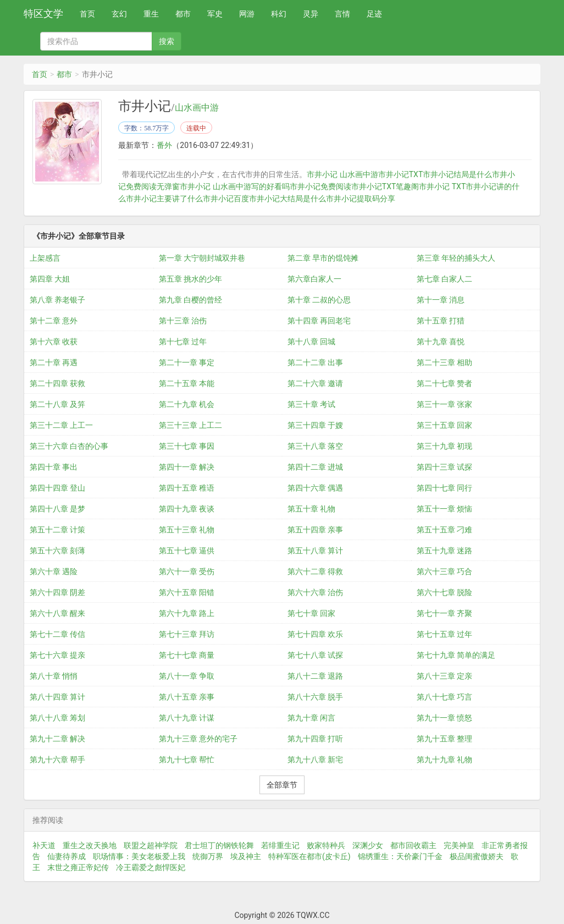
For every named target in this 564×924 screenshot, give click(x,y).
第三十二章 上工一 (61, 425)
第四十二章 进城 (315, 467)
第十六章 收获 (54, 342)
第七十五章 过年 (444, 634)
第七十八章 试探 (315, 655)
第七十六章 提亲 (57, 655)
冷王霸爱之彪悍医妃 (151, 867)
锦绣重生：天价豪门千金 (400, 856)
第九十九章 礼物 (444, 760)
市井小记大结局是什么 (287, 199)
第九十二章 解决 (57, 739)
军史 (215, 14)
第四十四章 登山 (57, 488)
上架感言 (45, 258)
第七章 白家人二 (444, 279)
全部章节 (282, 785)
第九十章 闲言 (311, 718)
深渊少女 (368, 845)
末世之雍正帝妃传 (78, 867)
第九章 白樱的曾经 (190, 300)
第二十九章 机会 (187, 404)
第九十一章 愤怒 (444, 718)
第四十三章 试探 (444, 467)
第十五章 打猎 (441, 321)
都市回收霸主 (413, 845)
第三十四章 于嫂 (315, 425)
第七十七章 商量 (187, 655)
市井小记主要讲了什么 (164, 199)
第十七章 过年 (183, 342)
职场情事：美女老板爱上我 (139, 856)
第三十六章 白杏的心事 (69, 446)
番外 (164, 145)
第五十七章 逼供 (187, 551)
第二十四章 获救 (57, 383)
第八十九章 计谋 (187, 718)
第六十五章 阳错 (187, 592)
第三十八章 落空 (315, 446)
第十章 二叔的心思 (319, 300)
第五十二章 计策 (57, 530)
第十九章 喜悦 (441, 342)
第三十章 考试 (311, 404)
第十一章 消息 (441, 300)
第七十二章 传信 (57, 634)
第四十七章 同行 (444, 488)
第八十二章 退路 (315, 676)
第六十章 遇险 (54, 571)
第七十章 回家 (311, 613)
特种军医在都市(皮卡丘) (309, 856)
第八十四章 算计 (57, 697)
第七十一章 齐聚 (444, 613)
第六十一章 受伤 (187, 571)
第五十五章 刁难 (444, 530)
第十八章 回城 (311, 342)
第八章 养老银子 (57, 300)
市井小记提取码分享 (361, 199)
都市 (183, 14)
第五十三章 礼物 (187, 530)
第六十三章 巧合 (444, 571)
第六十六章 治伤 (315, 592)
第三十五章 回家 (444, 425)
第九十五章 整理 (444, 739)
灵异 (311, 14)
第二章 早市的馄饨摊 (323, 258)
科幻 (279, 14)
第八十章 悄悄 (54, 676)
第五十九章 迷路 (444, 551)
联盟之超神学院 (151, 845)
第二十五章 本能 (187, 383)
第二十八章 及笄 (57, 404)
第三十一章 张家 (444, 404)
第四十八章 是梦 (57, 509)
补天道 (44, 845)
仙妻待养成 (67, 856)
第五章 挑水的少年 (190, 279)
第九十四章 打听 (315, 739)
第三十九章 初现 (444, 446)
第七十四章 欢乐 (315, 634)
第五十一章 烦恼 (444, 509)
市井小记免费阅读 (320, 186)
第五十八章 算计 (315, 551)
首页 (87, 14)
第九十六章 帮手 (57, 760)
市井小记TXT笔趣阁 (385, 186)
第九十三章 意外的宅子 (198, 739)
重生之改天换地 (90, 845)
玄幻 (119, 14)
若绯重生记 (280, 845)
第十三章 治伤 (183, 321)
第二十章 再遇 (54, 362)
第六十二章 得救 (315, 571)
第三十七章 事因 (187, 446)
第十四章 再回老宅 (319, 321)
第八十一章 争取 (187, 676)
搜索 (167, 41)
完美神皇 (459, 845)
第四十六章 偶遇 (315, 488)
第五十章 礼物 (311, 509)
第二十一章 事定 (187, 362)
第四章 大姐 (50, 279)
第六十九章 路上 (187, 613)
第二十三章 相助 (444, 362)
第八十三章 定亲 (444, 676)
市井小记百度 (226, 199)
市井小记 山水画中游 (342, 174)
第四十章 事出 (54, 467)
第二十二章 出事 (315, 362)
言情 (342, 14)
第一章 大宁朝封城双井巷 (202, 258)
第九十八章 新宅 (315, 760)
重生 (151, 14)
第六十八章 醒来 (57, 613)
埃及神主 (246, 856)
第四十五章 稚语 (187, 488)
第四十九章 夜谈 (187, 509)
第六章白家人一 (314, 279)
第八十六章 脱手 (315, 697)
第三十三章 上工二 (190, 425)
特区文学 (43, 13)
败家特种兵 (326, 845)
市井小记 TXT (442, 186)
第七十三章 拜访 (187, 634)
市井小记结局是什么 (457, 174)
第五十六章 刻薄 (57, 551)
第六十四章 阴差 (57, 592)
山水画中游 (197, 108)
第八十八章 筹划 (57, 718)
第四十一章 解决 (187, 467)
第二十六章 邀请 (315, 383)
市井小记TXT (400, 174)
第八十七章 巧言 (444, 697)
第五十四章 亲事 (315, 530)
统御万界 (208, 856)
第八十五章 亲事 (187, 697)
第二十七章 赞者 (444, 383)
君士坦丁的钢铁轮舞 (219, 845)
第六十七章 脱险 (444, 592)
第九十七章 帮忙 (187, 760)
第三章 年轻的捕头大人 (456, 258)
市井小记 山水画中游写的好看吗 (234, 186)
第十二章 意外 (54, 321)
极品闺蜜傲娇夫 (477, 856)
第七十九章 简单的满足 (456, 655)
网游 (247, 14)
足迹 (374, 14)
